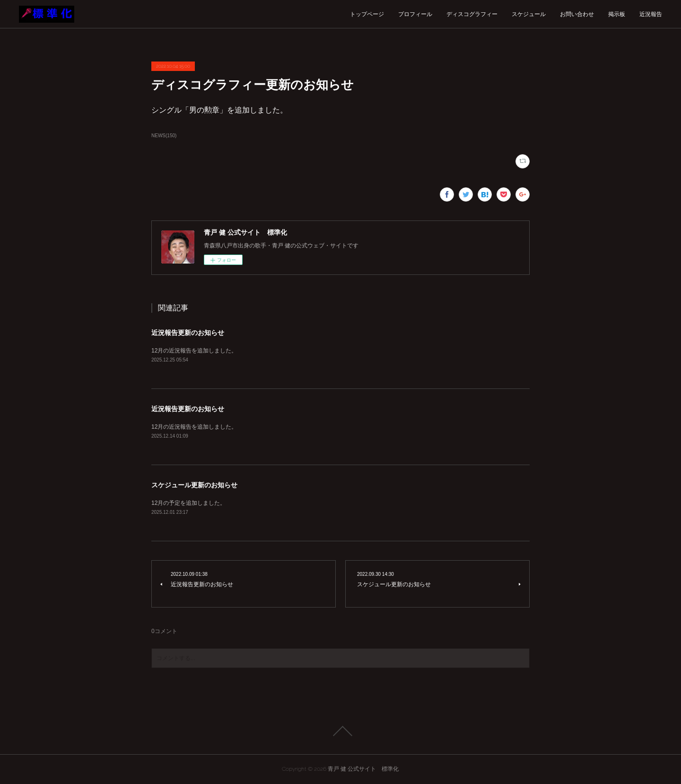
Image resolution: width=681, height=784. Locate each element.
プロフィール (415, 14)
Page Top (340, 731)
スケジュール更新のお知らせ (194, 485)
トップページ (367, 14)
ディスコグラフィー (472, 14)
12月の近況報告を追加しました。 (194, 351)
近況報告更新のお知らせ (188, 333)
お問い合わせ (577, 14)
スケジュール (529, 14)
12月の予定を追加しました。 (188, 503)
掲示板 (617, 14)
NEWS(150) (164, 136)
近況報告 (651, 14)
